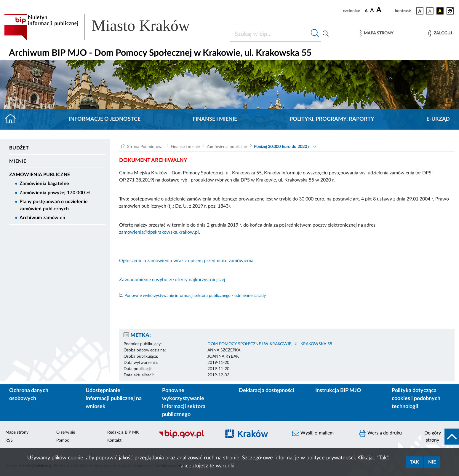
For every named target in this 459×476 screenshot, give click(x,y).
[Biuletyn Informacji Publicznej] (186, 437)
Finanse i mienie (215, 119)
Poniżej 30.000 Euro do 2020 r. (282, 147)
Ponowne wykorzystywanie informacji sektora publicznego (184, 403)
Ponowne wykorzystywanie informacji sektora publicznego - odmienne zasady (195, 296)
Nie (432, 462)
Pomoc (63, 440)
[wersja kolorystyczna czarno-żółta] (440, 11)
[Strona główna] (13, 119)
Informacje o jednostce (105, 119)
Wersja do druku (380, 433)
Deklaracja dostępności (267, 391)
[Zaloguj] (440, 33)
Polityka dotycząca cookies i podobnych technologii (416, 399)
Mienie (18, 161)
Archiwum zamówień (42, 218)
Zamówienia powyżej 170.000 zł (55, 193)
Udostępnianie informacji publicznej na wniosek (114, 399)
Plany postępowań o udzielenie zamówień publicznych (54, 205)
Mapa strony (17, 432)
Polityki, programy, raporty (332, 119)
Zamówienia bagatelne (44, 184)
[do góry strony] (440, 437)
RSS (9, 440)
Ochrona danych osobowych (29, 395)
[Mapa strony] (377, 33)
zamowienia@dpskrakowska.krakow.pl (159, 232)
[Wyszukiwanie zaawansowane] (326, 34)
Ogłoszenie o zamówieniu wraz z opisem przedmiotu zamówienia (186, 261)
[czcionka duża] (385, 10)
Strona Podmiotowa (145, 147)
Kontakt (114, 440)
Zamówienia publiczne (40, 175)
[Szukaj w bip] (315, 34)
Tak (414, 462)
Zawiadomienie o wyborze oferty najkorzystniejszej (172, 280)
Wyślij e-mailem (313, 433)
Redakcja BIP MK (123, 432)
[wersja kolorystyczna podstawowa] (420, 11)
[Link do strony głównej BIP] (105, 27)
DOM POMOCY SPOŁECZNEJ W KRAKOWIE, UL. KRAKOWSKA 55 (270, 344)
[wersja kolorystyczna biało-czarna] (430, 11)
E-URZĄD (438, 119)
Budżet (19, 148)
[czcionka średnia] (372, 11)
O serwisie (66, 432)
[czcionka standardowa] (366, 11)
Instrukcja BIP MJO (338, 391)
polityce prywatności (331, 458)
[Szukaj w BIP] (270, 34)
